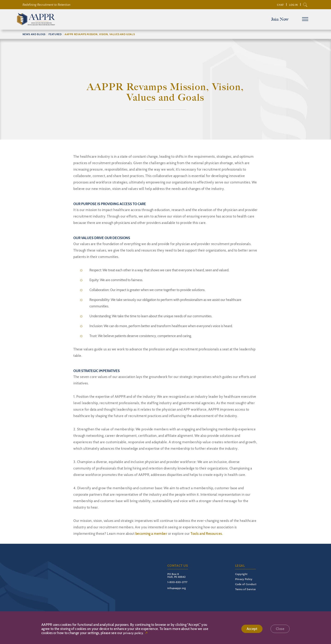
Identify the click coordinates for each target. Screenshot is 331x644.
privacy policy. (134, 633)
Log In (294, 5)
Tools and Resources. (207, 534)
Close (280, 629)
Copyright (241, 574)
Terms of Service (245, 589)
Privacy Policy (244, 579)
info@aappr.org (177, 588)
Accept (252, 629)
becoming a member (151, 534)
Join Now (280, 19)
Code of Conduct (246, 584)
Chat (280, 5)
